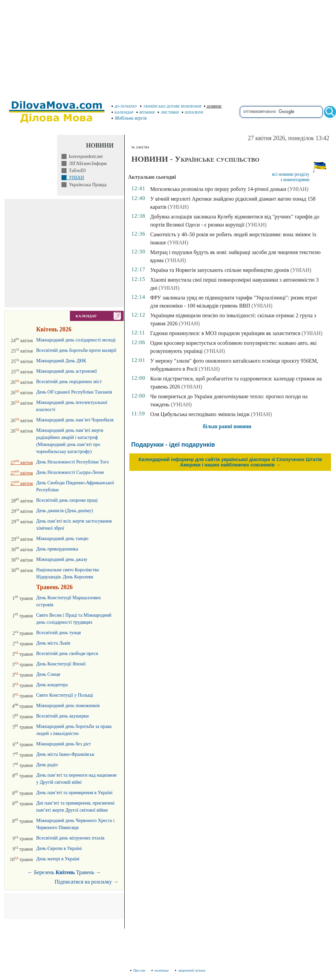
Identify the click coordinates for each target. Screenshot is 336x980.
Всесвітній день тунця (59, 633)
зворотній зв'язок (190, 970)
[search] (281, 112)
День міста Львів (53, 643)
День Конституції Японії (61, 664)
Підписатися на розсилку (87, 882)
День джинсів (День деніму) (65, 511)
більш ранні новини (227, 426)
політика (161, 970)
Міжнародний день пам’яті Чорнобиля (75, 420)
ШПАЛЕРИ (193, 112)
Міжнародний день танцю (62, 539)
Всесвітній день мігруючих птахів (70, 838)
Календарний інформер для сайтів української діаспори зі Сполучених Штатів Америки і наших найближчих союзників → (230, 462)
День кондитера (52, 685)
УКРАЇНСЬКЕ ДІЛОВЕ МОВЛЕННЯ (171, 106)
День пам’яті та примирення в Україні (74, 793)
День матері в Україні (58, 859)
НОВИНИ (213, 106)
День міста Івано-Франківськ (65, 754)
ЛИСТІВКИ (168, 112)
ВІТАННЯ (146, 112)
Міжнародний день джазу (62, 559)
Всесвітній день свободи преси (67, 654)
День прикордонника (57, 549)
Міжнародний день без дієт (64, 744)
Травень (85, 872)
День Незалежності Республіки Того (73, 462)
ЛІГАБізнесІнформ (87, 164)
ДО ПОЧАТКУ (124, 106)
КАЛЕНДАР (123, 112)
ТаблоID (76, 171)
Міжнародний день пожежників (68, 706)
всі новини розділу (291, 174)
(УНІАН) (298, 189)
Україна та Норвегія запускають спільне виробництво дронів (220, 270)
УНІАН (75, 178)
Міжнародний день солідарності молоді (76, 340)
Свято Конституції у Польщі (65, 695)
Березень (44, 872)
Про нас (138, 970)
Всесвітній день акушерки (62, 716)
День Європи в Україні (59, 848)
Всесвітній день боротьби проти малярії (76, 350)
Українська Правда (87, 185)
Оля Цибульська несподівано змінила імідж (200, 414)
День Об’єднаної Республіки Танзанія (74, 392)
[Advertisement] (168, 47)
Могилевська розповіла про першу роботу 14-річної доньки (218, 189)
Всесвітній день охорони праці (67, 500)
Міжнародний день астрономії (67, 371)
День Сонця (48, 674)
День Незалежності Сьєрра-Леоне (70, 472)
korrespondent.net (85, 156)
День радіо (47, 765)
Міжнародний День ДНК (61, 361)
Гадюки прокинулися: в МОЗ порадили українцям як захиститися (225, 333)
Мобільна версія (129, 118)
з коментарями (295, 180)
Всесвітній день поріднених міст (69, 382)
